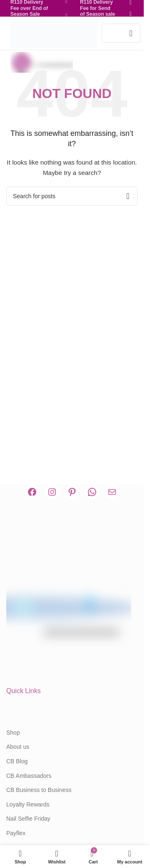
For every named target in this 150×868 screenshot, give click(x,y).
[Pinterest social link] (66, 16)
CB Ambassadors (29, 776)
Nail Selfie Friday (28, 819)
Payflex (16, 833)
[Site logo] (54, 33)
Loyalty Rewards (28, 804)
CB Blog (17, 761)
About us (18, 747)
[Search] (72, 196)
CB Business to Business (39, 790)
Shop (13, 733)
